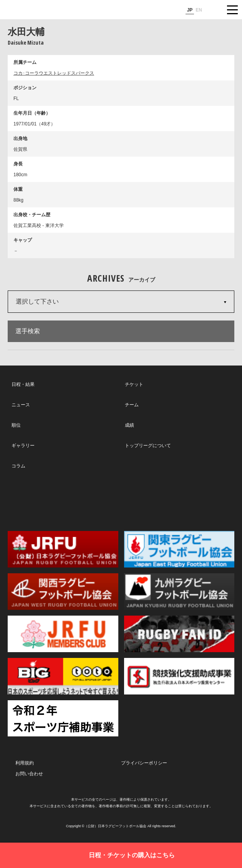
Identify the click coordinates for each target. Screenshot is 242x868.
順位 (16, 425)
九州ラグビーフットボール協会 (179, 592)
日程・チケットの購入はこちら (132, 855)
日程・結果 (23, 384)
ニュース (21, 405)
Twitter (48, 500)
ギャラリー (23, 446)
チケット (134, 384)
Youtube (192, 500)
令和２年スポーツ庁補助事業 (63, 719)
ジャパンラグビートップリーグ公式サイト (29, 10)
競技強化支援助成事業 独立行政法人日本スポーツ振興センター (179, 676)
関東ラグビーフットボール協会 (179, 549)
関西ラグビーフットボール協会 (63, 592)
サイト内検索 (213, 10)
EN (199, 10)
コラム (18, 466)
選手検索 (28, 331)
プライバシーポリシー (144, 763)
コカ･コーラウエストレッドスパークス (54, 73)
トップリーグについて (148, 446)
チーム (132, 405)
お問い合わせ (29, 774)
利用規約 (25, 763)
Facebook (120, 500)
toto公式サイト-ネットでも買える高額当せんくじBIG (63, 676)
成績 (129, 425)
